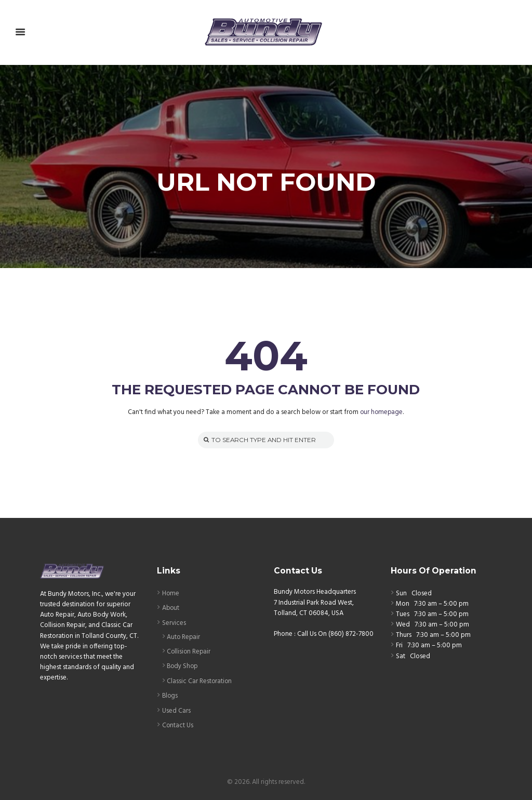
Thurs (404, 636)
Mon (403, 604)
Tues (403, 615)
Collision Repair (189, 651)
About (171, 608)
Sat (401, 656)
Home (171, 594)
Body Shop (183, 666)
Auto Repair (184, 637)
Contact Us (178, 724)
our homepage (382, 413)
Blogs (170, 695)
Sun (401, 594)
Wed (403, 625)
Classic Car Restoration (200, 680)
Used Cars (176, 709)
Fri (399, 646)
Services (174, 623)
